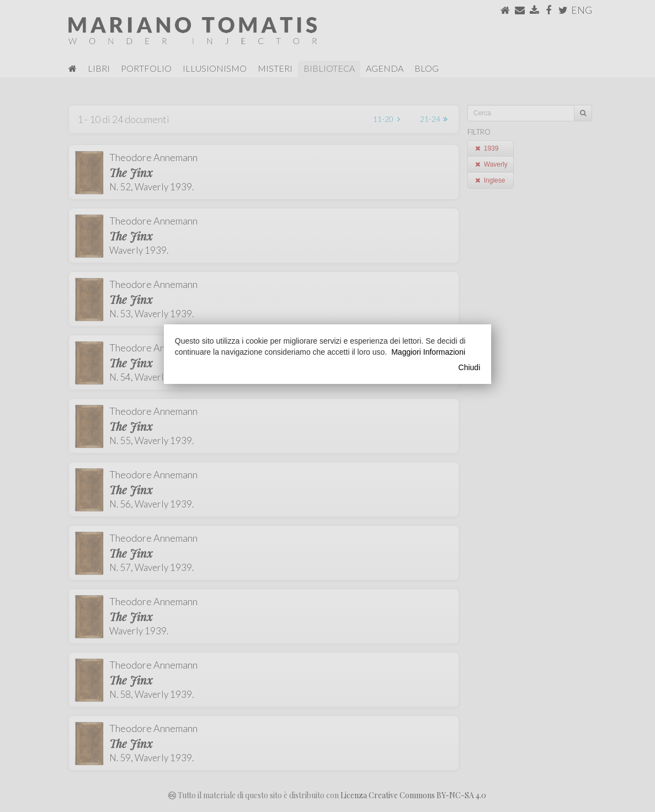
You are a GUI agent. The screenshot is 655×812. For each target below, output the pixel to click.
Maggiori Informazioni (428, 352)
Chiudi (470, 367)
